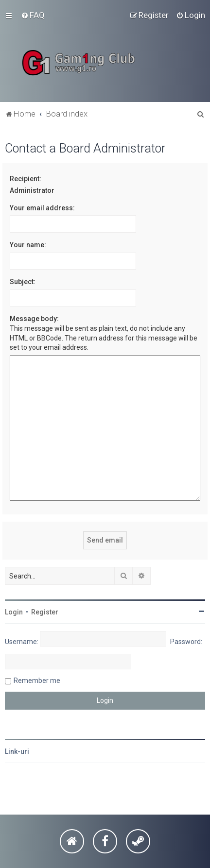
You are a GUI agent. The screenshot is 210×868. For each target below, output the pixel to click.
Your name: (28, 245)
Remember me (37, 681)
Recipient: (26, 179)
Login (14, 612)
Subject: (23, 282)
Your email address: (42, 208)
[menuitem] (33, 15)
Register (45, 612)
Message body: (34, 319)
